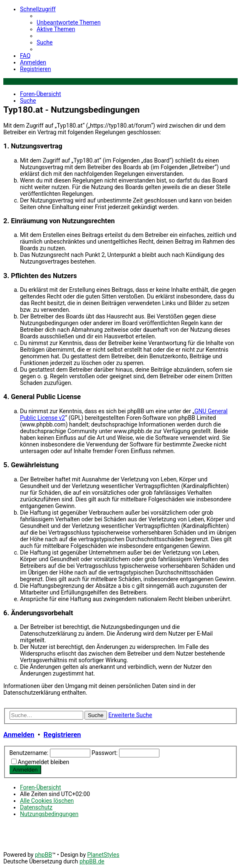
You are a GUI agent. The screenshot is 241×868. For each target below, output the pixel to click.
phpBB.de (92, 861)
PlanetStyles (103, 855)
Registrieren (62, 735)
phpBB (43, 855)
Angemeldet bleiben (44, 762)
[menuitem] (69, 22)
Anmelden (19, 735)
